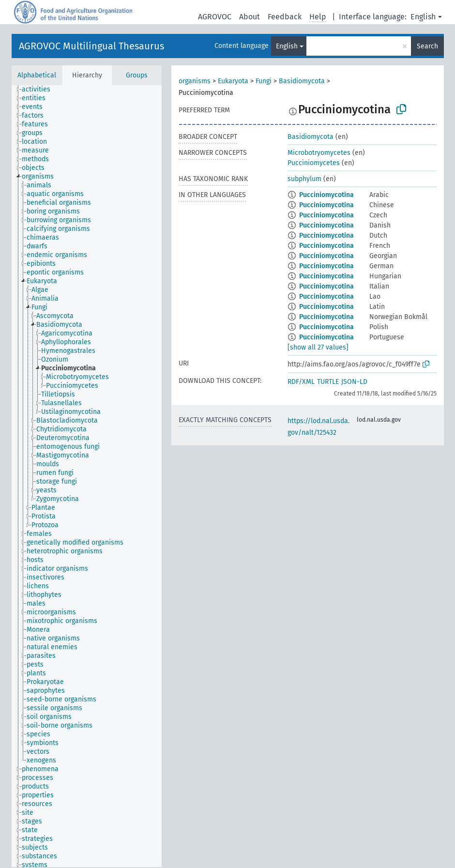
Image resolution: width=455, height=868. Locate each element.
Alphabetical (37, 75)
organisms (195, 81)
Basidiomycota (302, 81)
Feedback (285, 17)
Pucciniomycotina (326, 195)
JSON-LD (354, 382)
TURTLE (328, 382)
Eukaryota (233, 81)
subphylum (304, 179)
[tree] (87, 476)
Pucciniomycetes (314, 163)
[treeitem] (40, 90)
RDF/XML (301, 382)
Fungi (264, 81)
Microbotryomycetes (319, 153)
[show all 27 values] (318, 347)
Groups (137, 75)
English (423, 17)
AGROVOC (215, 17)
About (250, 17)
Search (427, 46)
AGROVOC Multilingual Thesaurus (91, 46)
